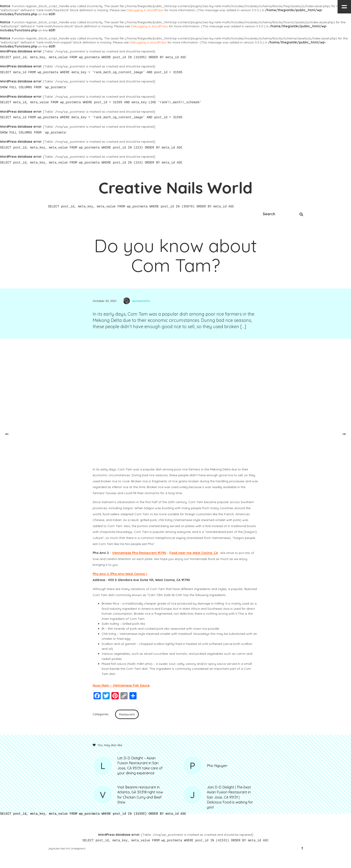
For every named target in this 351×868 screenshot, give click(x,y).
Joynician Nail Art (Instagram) (67, 848)
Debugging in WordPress (145, 10)
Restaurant (127, 714)
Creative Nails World (175, 188)
